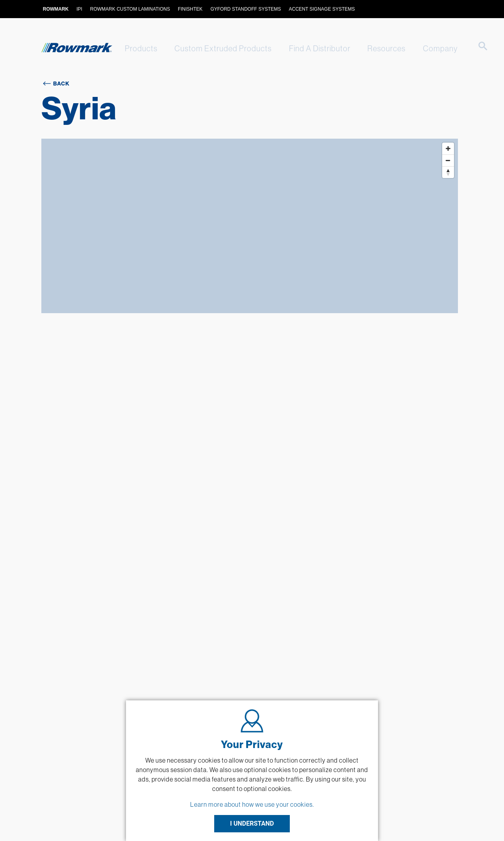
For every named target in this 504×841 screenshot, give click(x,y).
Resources (376, 48)
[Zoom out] (448, 160)
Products (138, 48)
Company (427, 48)
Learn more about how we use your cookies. (252, 804)
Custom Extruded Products (218, 48)
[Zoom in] (448, 149)
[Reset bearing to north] (448, 172)
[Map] (249, 226)
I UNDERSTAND (252, 823)
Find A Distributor (312, 48)
